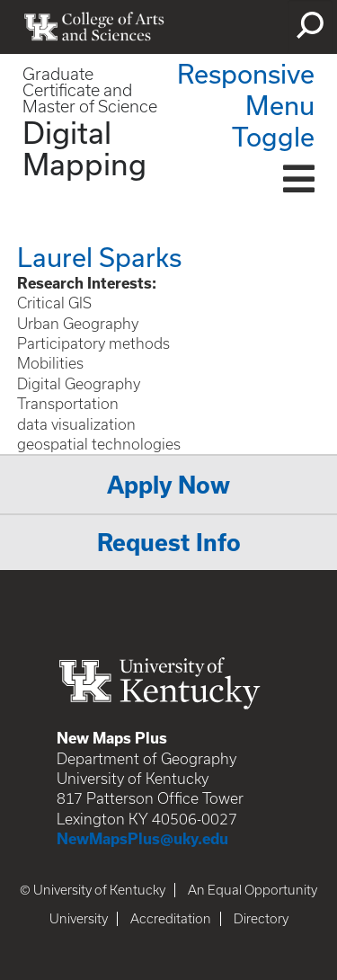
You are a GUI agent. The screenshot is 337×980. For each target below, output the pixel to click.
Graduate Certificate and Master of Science (90, 90)
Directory (261, 919)
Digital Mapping (84, 148)
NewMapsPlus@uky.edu (142, 839)
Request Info (169, 543)
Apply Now (168, 485)
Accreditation (171, 919)
